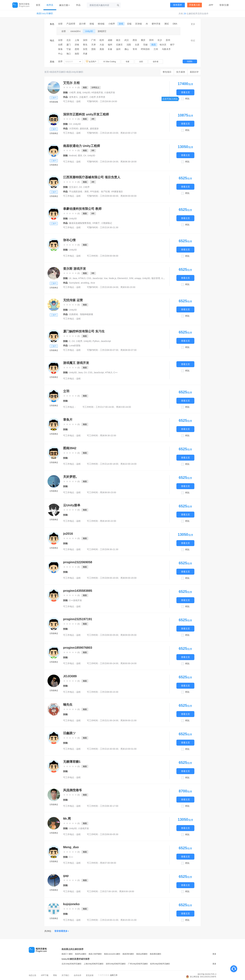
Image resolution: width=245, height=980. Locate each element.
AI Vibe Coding (110, 62)
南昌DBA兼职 (128, 954)
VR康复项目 (117, 192)
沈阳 (129, 45)
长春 (110, 49)
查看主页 (185, 92)
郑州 (151, 40)
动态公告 (32, 975)
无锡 (145, 45)
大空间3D (74, 129)
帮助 (55, 975)
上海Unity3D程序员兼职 (94, 964)
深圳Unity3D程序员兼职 (116, 964)
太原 (137, 45)
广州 (93, 40)
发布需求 (177, 5)
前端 (92, 24)
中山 (60, 54)
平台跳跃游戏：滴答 (79, 192)
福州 (110, 45)
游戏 (121, 24)
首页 (38, 5)
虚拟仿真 (84, 129)
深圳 (85, 40)
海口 (69, 54)
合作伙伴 (77, 975)
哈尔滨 (163, 45)
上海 (77, 40)
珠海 (60, 49)
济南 (77, 45)
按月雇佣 (181, 72)
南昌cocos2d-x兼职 (112, 954)
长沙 (160, 40)
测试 (167, 24)
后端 (129, 24)
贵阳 (93, 49)
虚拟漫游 (94, 129)
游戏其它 (102, 31)
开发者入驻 (195, 5)
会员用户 (91, 61)
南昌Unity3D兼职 (45, 13)
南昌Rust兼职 (81, 954)
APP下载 (45, 975)
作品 (78, 5)
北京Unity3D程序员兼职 (71, 964)
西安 (135, 40)
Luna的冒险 (75, 345)
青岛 (85, 45)
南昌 (154, 45)
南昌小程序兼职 (95, 954)
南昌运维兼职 (142, 954)
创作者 (156, 62)
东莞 (85, 49)
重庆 (143, 40)
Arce (93, 283)
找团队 (190, 61)
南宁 (172, 45)
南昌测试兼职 (155, 954)
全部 (60, 24)
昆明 (77, 49)
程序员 (50, 5)
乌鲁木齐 (166, 49)
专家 (127, 62)
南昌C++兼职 (67, 954)
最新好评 (194, 72)
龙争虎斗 (73, 97)
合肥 (60, 45)
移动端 (101, 24)
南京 (118, 40)
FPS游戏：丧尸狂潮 (100, 192)
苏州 (168, 40)
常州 (135, 49)
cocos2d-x (75, 31)
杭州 (102, 40)
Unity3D (89, 31)
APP (211, 5)
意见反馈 (90, 975)
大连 (102, 45)
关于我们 (65, 975)
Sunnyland (74, 283)
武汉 (127, 40)
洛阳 (77, 54)
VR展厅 (96, 223)
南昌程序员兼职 (58, 72)
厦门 (69, 45)
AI (147, 24)
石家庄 (119, 45)
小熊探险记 (107, 223)
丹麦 (85, 54)
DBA (175, 24)
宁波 (69, 49)
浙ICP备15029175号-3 (207, 974)
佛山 (127, 49)
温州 (118, 49)
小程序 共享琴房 (97, 97)
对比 (187, 99)
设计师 (82, 24)
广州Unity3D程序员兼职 (138, 964)
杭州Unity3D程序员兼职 (160, 964)
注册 (227, 5)
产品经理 (71, 24)
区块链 (139, 24)
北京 (69, 40)
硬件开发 (156, 24)
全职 (141, 62)
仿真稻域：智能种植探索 (81, 314)
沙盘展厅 (84, 97)
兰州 (156, 49)
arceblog (85, 283)
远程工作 (114, 975)
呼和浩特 (145, 49)
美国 (102, 49)
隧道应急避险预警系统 (80, 223)
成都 (110, 40)
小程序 (112, 24)
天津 (93, 45)
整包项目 (167, 72)
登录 (222, 5)
